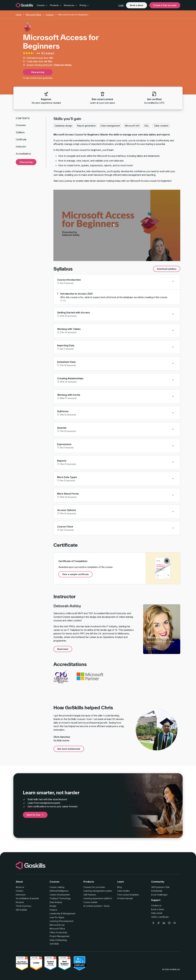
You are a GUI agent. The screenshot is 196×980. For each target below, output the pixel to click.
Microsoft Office (33, 15)
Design (53, 906)
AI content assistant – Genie (97, 906)
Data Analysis (56, 902)
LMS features (90, 895)
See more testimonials (69, 749)
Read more (63, 649)
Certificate (21, 139)
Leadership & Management (62, 913)
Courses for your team (94, 887)
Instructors (21, 895)
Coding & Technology (60, 898)
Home (19, 15)
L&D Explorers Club (160, 887)
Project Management (60, 936)
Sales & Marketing (58, 940)
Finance (53, 910)
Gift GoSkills (21, 910)
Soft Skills (54, 944)
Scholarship (157, 891)
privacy (28, 906)
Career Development (60, 895)
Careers (20, 891)
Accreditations (23, 154)
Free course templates (128, 895)
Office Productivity (58, 932)
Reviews (20, 902)
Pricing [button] (84, 5)
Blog (119, 887)
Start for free (35, 815)
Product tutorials (125, 898)
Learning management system (98, 891)
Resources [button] (70, 5)
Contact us (156, 905)
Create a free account (165, 5)
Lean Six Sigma (57, 917)
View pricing (38, 72)
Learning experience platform (98, 898)
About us (20, 887)
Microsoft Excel (57, 925)
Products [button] (56, 5)
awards (35, 898)
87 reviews (48, 53)
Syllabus (20, 132)
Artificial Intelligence (59, 891)
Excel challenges (159, 895)
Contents (23, 118)
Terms (19, 906)
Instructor (21, 147)
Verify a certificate (160, 917)
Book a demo (137, 5)
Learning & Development (61, 921)
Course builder (91, 902)
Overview (21, 125)
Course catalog (57, 887)
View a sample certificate (75, 574)
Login (121, 5)
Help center (157, 913)
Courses (50, 15)
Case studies (123, 891)
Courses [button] (42, 5)
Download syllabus (167, 269)
